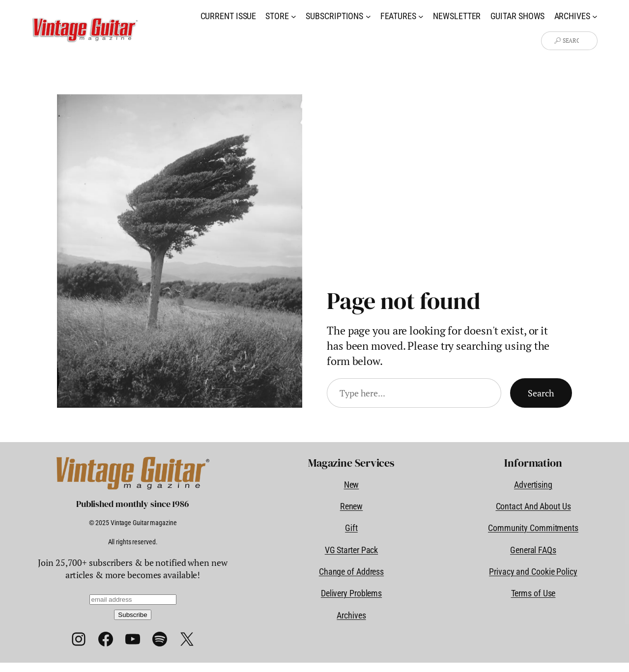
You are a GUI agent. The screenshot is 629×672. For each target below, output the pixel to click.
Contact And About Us (533, 506)
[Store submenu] (294, 16)
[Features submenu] (421, 16)
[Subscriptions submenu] (368, 16)
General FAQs (533, 550)
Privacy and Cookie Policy (533, 572)
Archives (351, 615)
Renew (352, 506)
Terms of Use (533, 593)
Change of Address (351, 572)
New (352, 485)
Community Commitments (533, 528)
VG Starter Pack (352, 550)
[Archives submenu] (595, 16)
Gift (351, 528)
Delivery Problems (351, 593)
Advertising (533, 485)
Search (541, 393)
